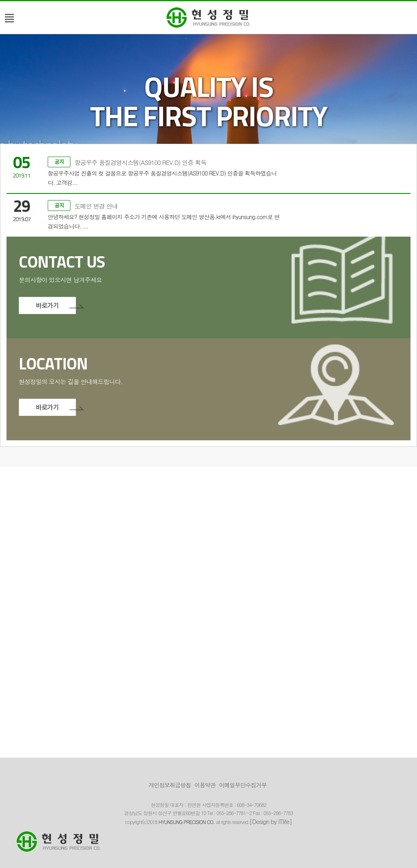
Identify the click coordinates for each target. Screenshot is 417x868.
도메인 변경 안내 (83, 177)
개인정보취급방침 (170, 785)
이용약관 (205, 785)
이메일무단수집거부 (243, 785)
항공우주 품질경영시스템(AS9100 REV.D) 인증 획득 (127, 134)
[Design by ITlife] (271, 821)
